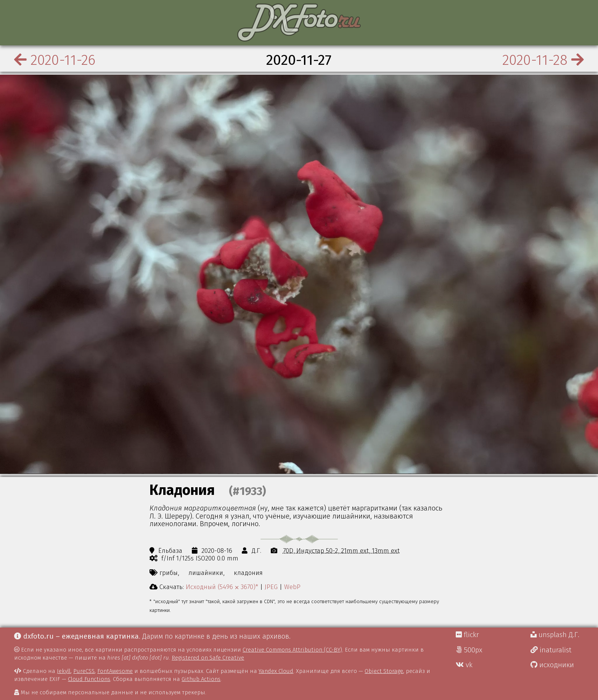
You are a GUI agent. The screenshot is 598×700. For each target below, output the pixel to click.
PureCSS (84, 671)
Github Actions (201, 679)
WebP (292, 587)
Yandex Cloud (276, 671)
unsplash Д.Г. (555, 635)
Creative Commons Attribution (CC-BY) (292, 650)
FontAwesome (115, 671)
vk (464, 665)
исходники (552, 665)
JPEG (271, 587)
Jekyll (64, 671)
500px (469, 650)
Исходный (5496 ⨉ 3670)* (222, 587)
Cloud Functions (89, 679)
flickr (467, 635)
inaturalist (551, 650)
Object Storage (384, 671)
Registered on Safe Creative (208, 658)
